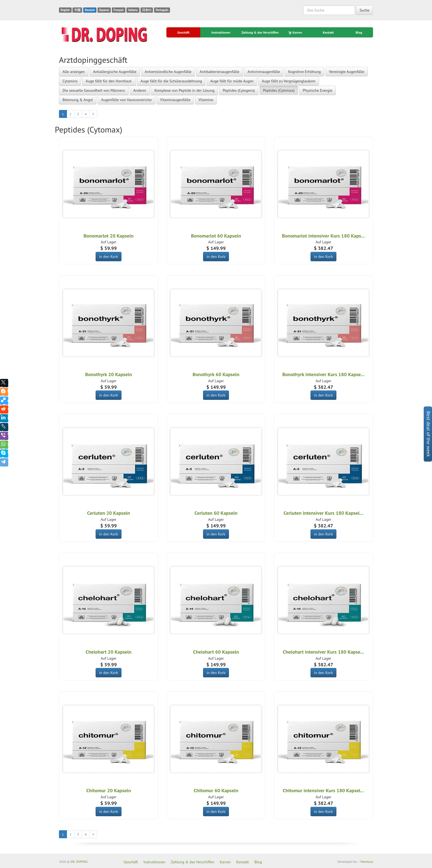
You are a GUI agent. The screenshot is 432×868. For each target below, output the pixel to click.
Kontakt (328, 32)
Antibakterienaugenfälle (220, 72)
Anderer (140, 90)
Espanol (104, 10)
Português (162, 10)
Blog (359, 32)
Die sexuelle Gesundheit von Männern (94, 90)
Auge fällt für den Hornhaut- (109, 81)
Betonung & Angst (78, 100)
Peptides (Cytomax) (279, 90)
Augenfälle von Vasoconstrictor (126, 100)
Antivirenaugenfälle (264, 72)
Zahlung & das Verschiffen (260, 32)
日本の (147, 10)
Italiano (133, 10)
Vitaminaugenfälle (175, 100)
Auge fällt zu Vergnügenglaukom (288, 81)
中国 (77, 10)
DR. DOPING (79, 862)
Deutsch (90, 10)
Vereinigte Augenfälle (347, 72)
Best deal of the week (429, 434)
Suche (364, 10)
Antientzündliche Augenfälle (168, 72)
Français (119, 10)
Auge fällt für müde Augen (232, 81)
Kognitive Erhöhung (304, 72)
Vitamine (206, 100)
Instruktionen (221, 32)
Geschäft (183, 32)
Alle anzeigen (74, 72)
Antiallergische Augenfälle (115, 72)
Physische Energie (318, 90)
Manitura (367, 862)
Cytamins (70, 81)
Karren (295, 33)
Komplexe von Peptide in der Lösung (184, 90)
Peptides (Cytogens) (239, 90)
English (65, 10)
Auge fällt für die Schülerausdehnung (171, 81)
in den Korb (109, 257)
